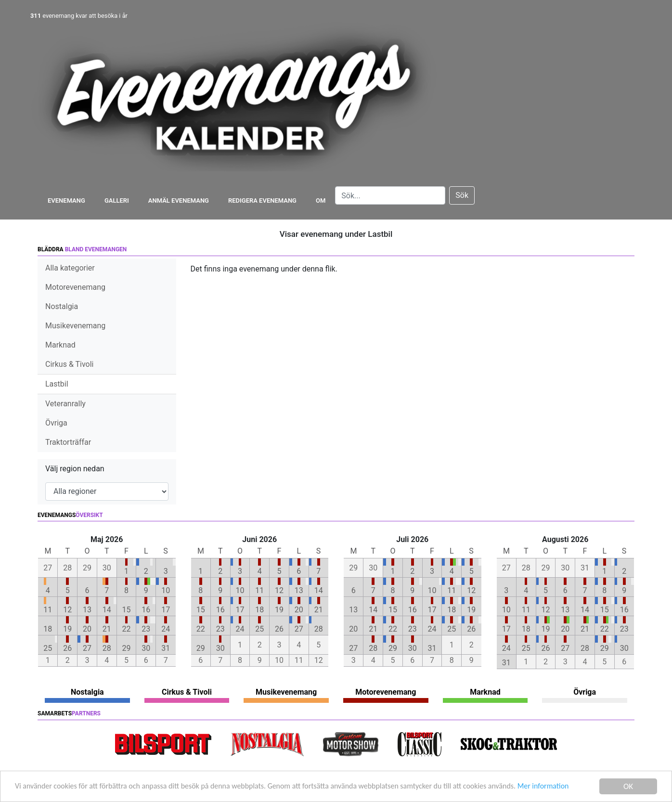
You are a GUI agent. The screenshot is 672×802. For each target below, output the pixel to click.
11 (48, 610)
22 (127, 629)
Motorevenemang (75, 287)
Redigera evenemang (262, 200)
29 (127, 648)
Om (321, 200)
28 (107, 648)
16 (146, 610)
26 (67, 648)
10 (166, 590)
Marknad (60, 345)
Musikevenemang (75, 326)
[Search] (390, 195)
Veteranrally (65, 404)
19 (67, 629)
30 (146, 648)
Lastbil (57, 384)
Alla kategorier (70, 268)
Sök (462, 195)
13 (87, 610)
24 (166, 629)
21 (107, 629)
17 (166, 610)
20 (87, 629)
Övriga (56, 423)
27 (87, 648)
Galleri (117, 200)
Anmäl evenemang (179, 200)
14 (107, 610)
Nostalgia (62, 306)
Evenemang (66, 200)
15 (127, 610)
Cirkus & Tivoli (69, 364)
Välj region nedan (75, 469)
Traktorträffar (68, 442)
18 (48, 629)
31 (166, 648)
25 (48, 648)
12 (67, 610)
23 (146, 629)
